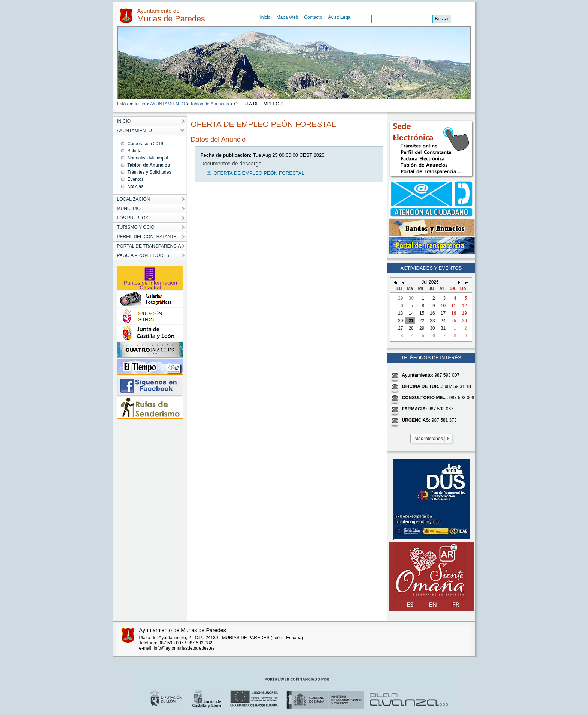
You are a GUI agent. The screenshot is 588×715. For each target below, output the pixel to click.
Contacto (313, 17)
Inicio (265, 17)
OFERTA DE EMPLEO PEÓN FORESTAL (259, 173)
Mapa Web (288, 17)
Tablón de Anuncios (210, 104)
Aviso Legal (340, 17)
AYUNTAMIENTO (167, 104)
